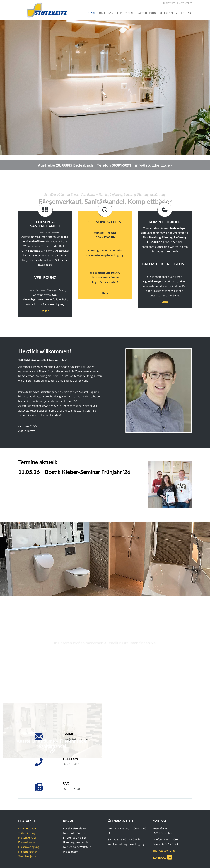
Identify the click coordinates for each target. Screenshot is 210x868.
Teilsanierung (27, 833)
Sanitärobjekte (27, 856)
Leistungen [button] (126, 13)
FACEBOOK (163, 858)
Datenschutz (185, 3)
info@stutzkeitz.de (75, 739)
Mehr (45, 311)
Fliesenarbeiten (28, 852)
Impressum (169, 3)
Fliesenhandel (27, 842)
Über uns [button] (106, 13)
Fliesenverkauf (27, 838)
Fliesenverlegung (29, 847)
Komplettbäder (28, 828)
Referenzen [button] (168, 13)
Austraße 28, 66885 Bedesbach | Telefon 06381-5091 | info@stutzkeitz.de (105, 169)
